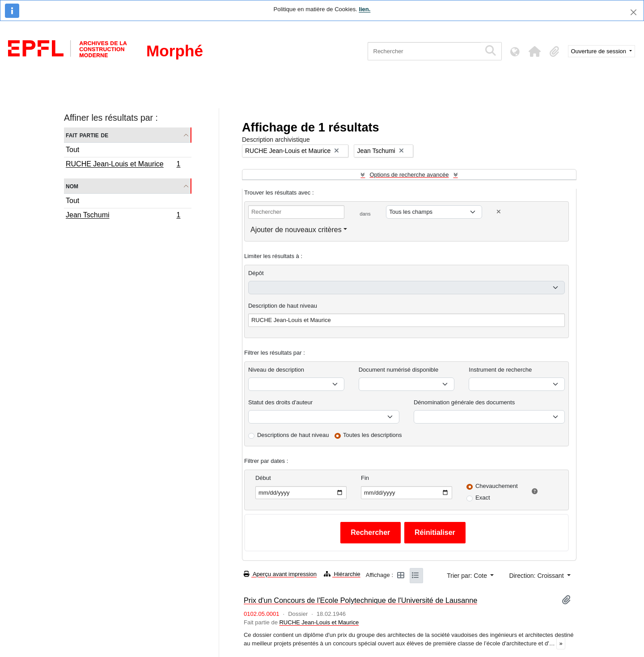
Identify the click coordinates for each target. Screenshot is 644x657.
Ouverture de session (600, 51)
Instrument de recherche (500, 370)
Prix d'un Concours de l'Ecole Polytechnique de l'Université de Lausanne (360, 600)
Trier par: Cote (468, 576)
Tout (72, 150)
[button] (535, 51)
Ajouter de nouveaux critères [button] (296, 230)
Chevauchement (497, 486)
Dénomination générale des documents (464, 402)
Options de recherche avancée (409, 175)
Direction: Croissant (537, 576)
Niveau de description (276, 370)
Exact (483, 498)
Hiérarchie (342, 574)
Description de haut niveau (283, 306)
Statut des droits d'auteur (280, 402)
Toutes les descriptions (373, 435)
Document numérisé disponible (398, 370)
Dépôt (256, 273)
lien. (364, 9)
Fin (365, 478)
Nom (72, 186)
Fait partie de (87, 135)
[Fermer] (633, 12)
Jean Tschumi (123, 216)
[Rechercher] (424, 51)
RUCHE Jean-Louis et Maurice (123, 165)
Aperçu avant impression (280, 574)
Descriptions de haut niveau (293, 435)
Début (263, 478)
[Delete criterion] (499, 212)
